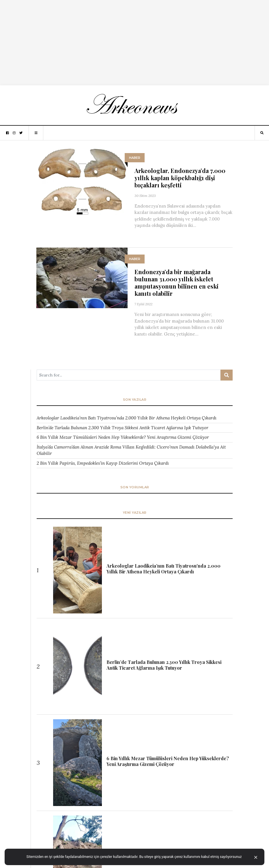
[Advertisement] (134, 40)
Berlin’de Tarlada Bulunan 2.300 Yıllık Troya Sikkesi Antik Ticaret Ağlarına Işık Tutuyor (123, 428)
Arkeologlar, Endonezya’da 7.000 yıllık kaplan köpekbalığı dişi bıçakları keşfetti (180, 178)
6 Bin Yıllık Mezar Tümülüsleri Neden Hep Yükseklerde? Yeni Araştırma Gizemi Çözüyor (123, 437)
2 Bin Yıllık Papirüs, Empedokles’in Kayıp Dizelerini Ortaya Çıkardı (103, 463)
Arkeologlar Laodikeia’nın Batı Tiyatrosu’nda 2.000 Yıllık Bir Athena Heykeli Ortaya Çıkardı (127, 418)
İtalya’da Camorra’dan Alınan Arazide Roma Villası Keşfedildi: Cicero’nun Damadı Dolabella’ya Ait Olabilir (131, 450)
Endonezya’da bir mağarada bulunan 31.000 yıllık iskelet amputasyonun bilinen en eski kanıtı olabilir (176, 283)
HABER (135, 158)
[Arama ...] (129, 375)
